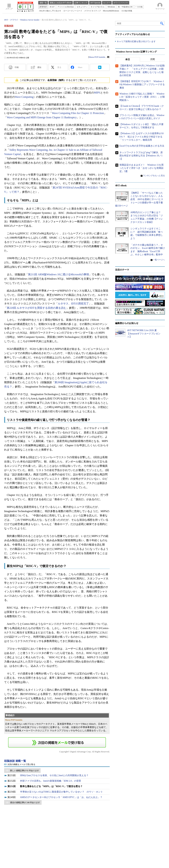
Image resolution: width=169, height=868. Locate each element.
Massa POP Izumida (97, 57)
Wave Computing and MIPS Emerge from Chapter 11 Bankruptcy (42, 117)
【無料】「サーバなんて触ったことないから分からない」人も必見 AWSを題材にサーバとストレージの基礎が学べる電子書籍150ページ (139, 199)
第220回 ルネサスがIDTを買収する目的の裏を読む (37, 308)
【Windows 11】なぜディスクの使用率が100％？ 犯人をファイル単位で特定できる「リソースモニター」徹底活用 (141, 137)
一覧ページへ (159, 260)
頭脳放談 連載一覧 (15, 761)
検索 (162, 23)
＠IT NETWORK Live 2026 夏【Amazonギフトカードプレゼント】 (144, 334)
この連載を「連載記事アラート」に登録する (57, 742)
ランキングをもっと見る (154, 176)
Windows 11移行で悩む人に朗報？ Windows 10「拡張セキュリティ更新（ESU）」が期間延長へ (142, 97)
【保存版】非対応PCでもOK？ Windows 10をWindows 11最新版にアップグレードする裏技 (142, 85)
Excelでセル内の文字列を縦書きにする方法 (142, 146)
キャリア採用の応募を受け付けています (136, 41)
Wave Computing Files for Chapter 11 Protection (78, 113)
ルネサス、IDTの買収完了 (73, 304)
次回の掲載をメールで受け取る (21, 764)
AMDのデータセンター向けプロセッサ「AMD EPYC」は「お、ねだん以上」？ (61, 797)
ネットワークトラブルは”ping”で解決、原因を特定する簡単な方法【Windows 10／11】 (141, 156)
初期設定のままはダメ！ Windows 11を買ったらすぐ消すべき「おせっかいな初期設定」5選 (141, 168)
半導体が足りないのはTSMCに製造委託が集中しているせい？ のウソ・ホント (61, 792)
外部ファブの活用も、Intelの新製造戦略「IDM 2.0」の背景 (51, 781)
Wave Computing (24, 97)
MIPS (97, 93)
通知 (39, 67)
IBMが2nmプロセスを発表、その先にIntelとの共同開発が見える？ (54, 775)
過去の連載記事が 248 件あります (25, 802)
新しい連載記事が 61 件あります (25, 771)
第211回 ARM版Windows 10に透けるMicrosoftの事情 (58, 274)
